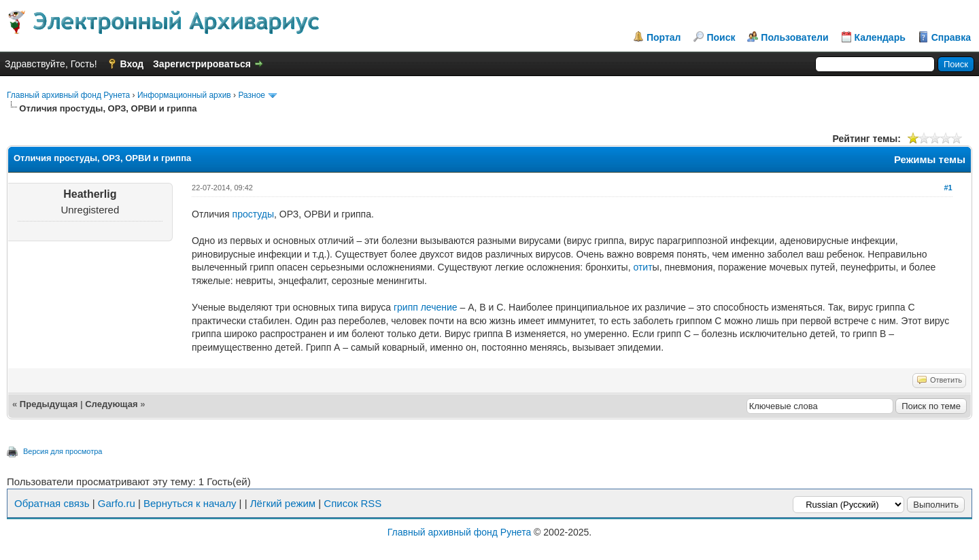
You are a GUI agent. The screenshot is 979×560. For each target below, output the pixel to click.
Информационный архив (184, 95)
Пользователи (794, 37)
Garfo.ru (117, 503)
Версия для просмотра (63, 451)
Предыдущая (49, 404)
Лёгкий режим (283, 503)
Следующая (111, 404)
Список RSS (353, 503)
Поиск (721, 37)
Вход (132, 64)
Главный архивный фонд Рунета (68, 95)
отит (642, 267)
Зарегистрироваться (202, 64)
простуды (254, 214)
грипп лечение (426, 307)
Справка (951, 37)
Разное (252, 95)
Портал (664, 37)
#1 (948, 188)
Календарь (880, 37)
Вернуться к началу (190, 503)
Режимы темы (930, 159)
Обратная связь (52, 503)
